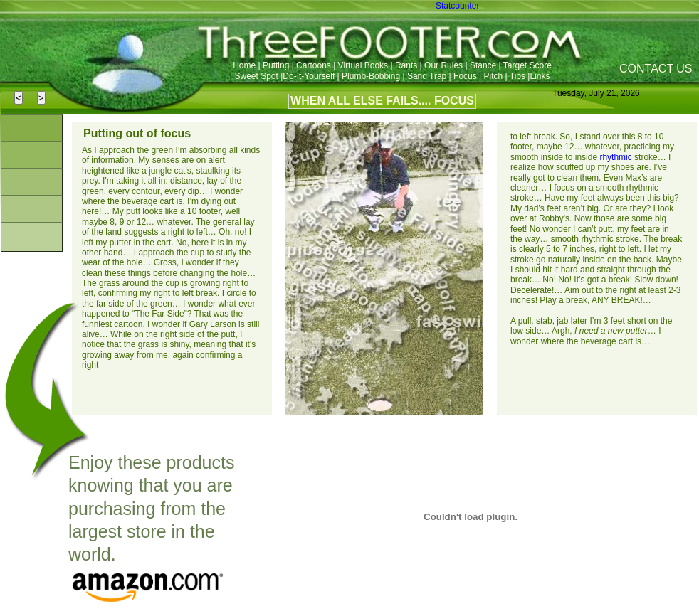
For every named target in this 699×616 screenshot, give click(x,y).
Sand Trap (427, 76)
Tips (517, 76)
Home (244, 65)
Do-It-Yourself (310, 76)
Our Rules (443, 65)
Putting (276, 65)
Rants (406, 65)
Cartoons (314, 65)
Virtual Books (363, 65)
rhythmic (615, 157)
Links (540, 76)
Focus (465, 76)
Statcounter (457, 6)
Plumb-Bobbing (372, 76)
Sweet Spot (257, 76)
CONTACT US (656, 69)
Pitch (495, 76)
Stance (483, 65)
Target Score (527, 65)
